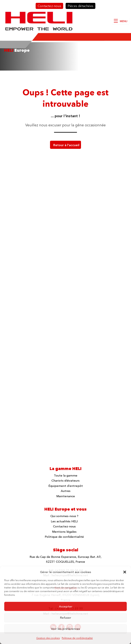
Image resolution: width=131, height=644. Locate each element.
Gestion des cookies (48, 638)
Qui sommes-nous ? (64, 516)
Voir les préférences (65, 629)
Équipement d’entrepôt (66, 486)
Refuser (65, 618)
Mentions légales (64, 532)
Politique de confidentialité (77, 638)
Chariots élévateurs (65, 480)
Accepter (66, 606)
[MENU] (121, 21)
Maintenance (66, 496)
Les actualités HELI (64, 521)
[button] (125, 572)
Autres (66, 491)
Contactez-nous (64, 526)
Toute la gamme (66, 475)
